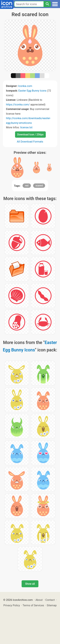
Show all (30, 584)
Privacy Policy (12, 605)
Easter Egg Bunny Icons (32, 91)
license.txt (26, 127)
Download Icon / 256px (30, 135)
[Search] (47, 4)
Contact (50, 600)
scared (39, 186)
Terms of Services (33, 605)
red (27, 186)
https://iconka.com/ (18, 104)
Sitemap (52, 605)
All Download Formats (30, 142)
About (39, 600)
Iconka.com (25, 86)
